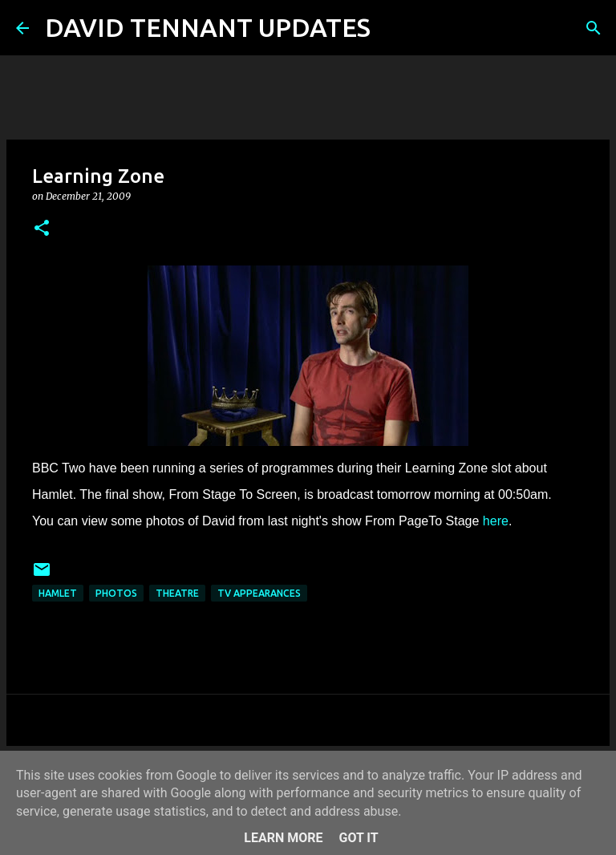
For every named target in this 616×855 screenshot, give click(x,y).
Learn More (283, 838)
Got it (358, 838)
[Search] (393, 28)
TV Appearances (259, 593)
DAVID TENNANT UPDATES (208, 27)
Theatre (177, 593)
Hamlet (58, 593)
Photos (116, 593)
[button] (42, 229)
